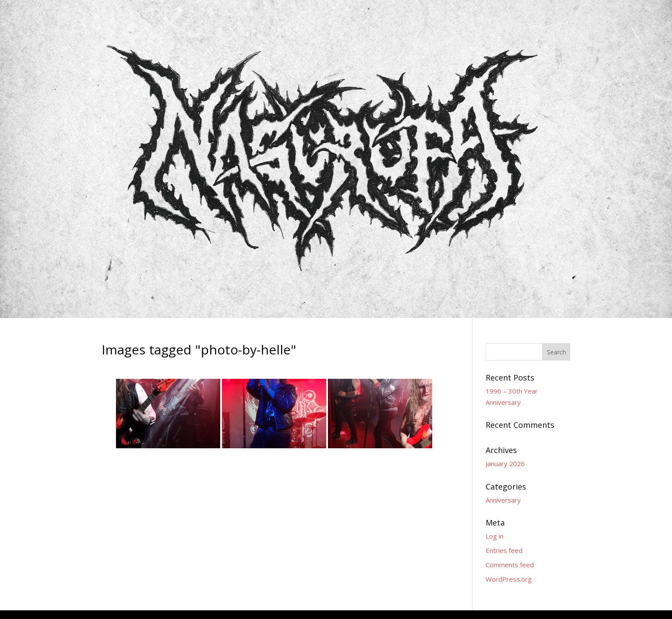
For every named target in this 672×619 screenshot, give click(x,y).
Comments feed (510, 565)
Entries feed (504, 550)
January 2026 (505, 463)
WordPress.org (509, 579)
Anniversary (503, 500)
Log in (495, 536)
